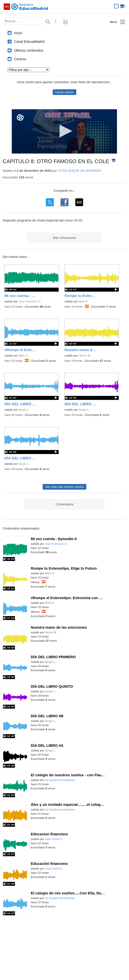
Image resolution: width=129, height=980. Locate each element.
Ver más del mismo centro (64, 487)
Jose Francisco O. (30, 301)
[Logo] (20, 117)
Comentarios (64, 504)
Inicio (18, 33)
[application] (64, 131)
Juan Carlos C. (54, 839)
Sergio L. (24, 410)
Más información (65, 238)
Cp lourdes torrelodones (60, 780)
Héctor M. (85, 356)
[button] (64, 131)
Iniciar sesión (64, 92)
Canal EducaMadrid (29, 42)
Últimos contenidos (29, 50)
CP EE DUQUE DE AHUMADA (79, 171)
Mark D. (83, 301)
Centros (20, 59)
